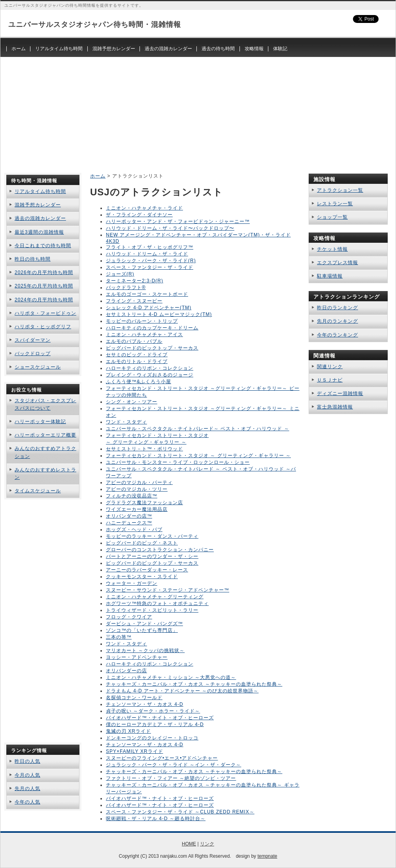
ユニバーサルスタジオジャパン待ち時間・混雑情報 (95, 25)
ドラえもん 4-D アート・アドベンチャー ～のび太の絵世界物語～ (182, 691)
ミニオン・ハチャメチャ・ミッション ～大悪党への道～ (171, 677)
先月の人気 (27, 789)
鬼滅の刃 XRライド (128, 731)
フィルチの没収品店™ (132, 496)
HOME (189, 844)
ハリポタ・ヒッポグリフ (43, 327)
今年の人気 (27, 802)
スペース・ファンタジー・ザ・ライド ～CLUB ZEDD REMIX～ (180, 812)
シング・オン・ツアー (132, 402)
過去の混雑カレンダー (168, 49)
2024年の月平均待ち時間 (44, 300)
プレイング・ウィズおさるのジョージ (150, 375)
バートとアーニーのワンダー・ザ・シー (152, 556)
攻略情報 (254, 49)
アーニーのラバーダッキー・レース (147, 570)
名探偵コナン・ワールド (134, 698)
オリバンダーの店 (126, 671)
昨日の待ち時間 (33, 259)
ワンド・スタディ (126, 422)
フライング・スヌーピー (134, 301)
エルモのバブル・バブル (134, 341)
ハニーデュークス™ (129, 523)
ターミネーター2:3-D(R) (135, 281)
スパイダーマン (33, 340)
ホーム (19, 49)
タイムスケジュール (38, 491)
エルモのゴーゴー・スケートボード (147, 294)
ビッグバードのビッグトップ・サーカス (152, 563)
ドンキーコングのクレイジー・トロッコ (152, 738)
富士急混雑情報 (335, 407)
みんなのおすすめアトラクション (45, 452)
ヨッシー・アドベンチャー (137, 657)
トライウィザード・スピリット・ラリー (152, 610)
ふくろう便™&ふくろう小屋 (139, 382)
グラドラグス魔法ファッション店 (144, 503)
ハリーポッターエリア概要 (45, 435)
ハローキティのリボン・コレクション (150, 368)
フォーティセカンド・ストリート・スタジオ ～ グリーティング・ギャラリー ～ (198, 456)
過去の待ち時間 (218, 49)
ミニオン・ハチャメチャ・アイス (144, 335)
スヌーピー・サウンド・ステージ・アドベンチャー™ (168, 590)
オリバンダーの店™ (129, 516)
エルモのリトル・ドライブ (137, 361)
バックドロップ (33, 354)
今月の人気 (27, 775)
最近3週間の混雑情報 (39, 232)
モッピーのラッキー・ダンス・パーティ (152, 536)
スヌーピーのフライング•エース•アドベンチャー (162, 758)
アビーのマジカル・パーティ (139, 482)
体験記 (280, 49)
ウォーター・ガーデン (132, 583)
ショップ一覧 (332, 217)
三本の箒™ (119, 637)
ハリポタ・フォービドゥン (45, 313)
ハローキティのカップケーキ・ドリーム (152, 328)
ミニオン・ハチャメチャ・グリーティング (155, 597)
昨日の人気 (27, 761)
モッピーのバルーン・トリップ (142, 321)
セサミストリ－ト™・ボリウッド (144, 449)
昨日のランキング (338, 308)
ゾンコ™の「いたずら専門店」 (142, 630)
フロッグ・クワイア (129, 617)
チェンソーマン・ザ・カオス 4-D (145, 704)
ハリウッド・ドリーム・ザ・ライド (147, 254)
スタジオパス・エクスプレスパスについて (45, 404)
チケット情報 (332, 249)
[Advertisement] (198, 112)
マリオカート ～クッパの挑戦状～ (145, 651)
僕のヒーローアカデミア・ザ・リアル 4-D (155, 724)
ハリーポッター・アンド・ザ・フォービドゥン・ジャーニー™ (178, 221)
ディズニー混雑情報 (340, 393)
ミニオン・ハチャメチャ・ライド (144, 208)
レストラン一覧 (335, 204)
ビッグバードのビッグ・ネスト (142, 543)
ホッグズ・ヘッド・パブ (134, 529)
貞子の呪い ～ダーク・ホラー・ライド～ (153, 711)
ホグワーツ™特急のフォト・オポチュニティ (157, 603)
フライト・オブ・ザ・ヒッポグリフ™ (150, 247)
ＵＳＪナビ (330, 380)
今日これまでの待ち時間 (43, 246)
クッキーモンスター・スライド (142, 577)
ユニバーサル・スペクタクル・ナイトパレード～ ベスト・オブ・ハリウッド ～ (198, 429)
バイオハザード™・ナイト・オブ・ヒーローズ (160, 718)
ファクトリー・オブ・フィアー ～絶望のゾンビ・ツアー (171, 778)
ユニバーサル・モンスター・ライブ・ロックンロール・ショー (178, 462)
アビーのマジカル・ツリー (137, 489)
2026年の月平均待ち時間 (44, 272)
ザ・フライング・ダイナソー (139, 215)
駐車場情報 (330, 276)
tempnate (267, 856)
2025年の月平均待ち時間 (44, 286)
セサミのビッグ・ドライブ (137, 355)
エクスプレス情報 (338, 263)
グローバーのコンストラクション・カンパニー (160, 550)
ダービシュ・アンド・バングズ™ (144, 624)
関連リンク (330, 367)
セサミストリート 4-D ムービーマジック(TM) (159, 314)
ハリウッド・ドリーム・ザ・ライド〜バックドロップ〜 (170, 228)
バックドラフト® (126, 287)
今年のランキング (338, 335)
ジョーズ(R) (120, 274)
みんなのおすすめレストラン (45, 474)
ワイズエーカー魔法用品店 (137, 509)
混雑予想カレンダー (114, 49)
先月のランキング (338, 321)
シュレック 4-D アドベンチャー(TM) (149, 308)
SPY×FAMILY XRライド (135, 751)
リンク (207, 844)
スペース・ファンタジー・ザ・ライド (150, 267)
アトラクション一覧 (340, 190)
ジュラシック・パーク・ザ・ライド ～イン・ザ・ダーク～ (173, 765)
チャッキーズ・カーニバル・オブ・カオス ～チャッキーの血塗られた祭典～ (194, 684)
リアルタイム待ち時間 (59, 49)
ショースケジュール (38, 367)
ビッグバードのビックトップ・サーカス (152, 348)
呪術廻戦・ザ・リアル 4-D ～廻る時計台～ (156, 819)
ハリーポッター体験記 (40, 422)
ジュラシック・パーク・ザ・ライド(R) (151, 261)
